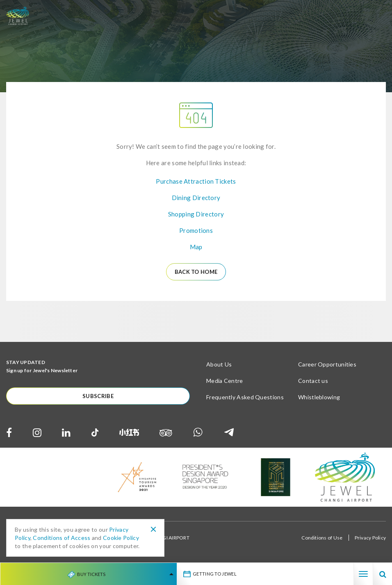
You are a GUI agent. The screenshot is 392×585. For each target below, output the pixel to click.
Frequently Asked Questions (245, 397)
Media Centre (225, 381)
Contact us (313, 381)
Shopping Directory (196, 214)
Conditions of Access (62, 538)
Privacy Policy (370, 538)
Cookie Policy (121, 538)
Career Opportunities (327, 364)
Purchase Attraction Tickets (196, 181)
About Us (219, 364)
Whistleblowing (319, 397)
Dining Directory (196, 198)
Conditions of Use (322, 538)
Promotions (196, 230)
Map (196, 247)
